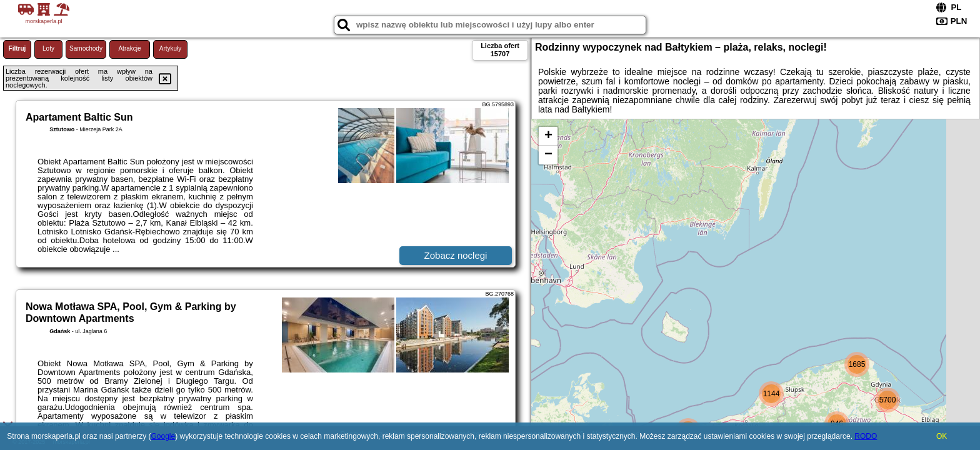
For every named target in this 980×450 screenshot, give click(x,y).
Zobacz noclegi (456, 255)
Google (163, 436)
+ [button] (548, 136)
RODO (866, 436)
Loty (48, 48)
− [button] (548, 155)
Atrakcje (129, 48)
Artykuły (171, 48)
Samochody (86, 48)
